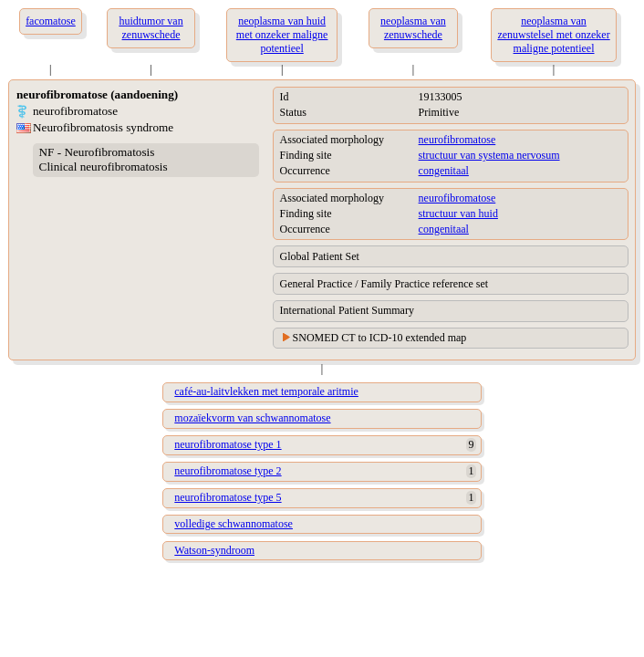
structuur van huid (458, 214)
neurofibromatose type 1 (228, 444)
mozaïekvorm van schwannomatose (252, 418)
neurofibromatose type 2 (228, 471)
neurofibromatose (457, 140)
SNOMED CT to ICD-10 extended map (380, 338)
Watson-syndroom (214, 550)
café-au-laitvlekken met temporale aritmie (266, 391)
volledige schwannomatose (234, 524)
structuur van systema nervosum (489, 155)
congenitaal (444, 171)
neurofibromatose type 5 (228, 497)
